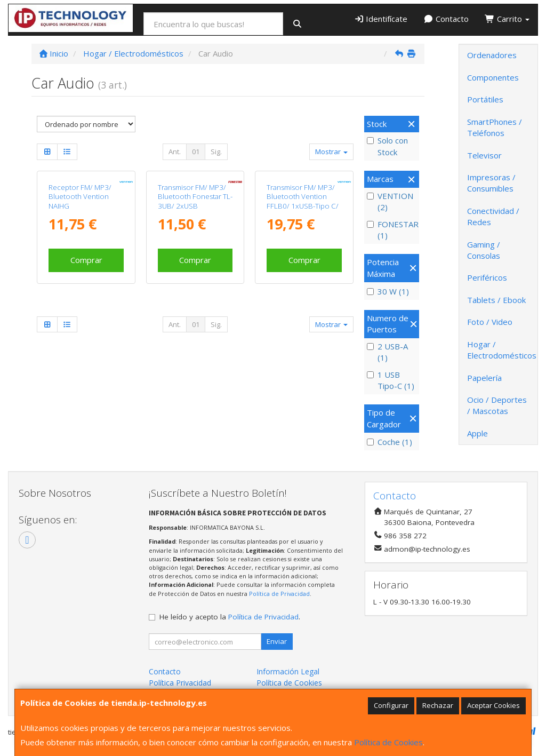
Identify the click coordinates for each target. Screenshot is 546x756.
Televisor (484, 155)
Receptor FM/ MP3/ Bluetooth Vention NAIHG (80, 270)
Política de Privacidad (279, 594)
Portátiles (485, 99)
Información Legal (288, 671)
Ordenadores (492, 55)
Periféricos (487, 277)
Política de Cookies (388, 742)
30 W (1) (388, 291)
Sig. (216, 152)
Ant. (175, 152)
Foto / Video (490, 322)
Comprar (86, 333)
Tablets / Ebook (496, 300)
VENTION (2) (390, 201)
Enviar (277, 641)
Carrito (507, 19)
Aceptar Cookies (493, 705)
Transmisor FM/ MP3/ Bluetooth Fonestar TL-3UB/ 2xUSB (195, 270)
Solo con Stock (387, 146)
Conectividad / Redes (493, 216)
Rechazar (438, 705)
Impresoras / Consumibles (491, 183)
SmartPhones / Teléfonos (495, 127)
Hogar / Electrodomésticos (502, 350)
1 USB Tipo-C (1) (391, 380)
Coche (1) (390, 442)
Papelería (484, 378)
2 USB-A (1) (387, 352)
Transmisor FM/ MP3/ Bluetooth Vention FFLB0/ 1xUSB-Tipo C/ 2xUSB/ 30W (303, 275)
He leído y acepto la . (230, 617)
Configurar (391, 705)
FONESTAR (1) (392, 230)
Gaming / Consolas (484, 250)
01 (196, 152)
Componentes (493, 77)
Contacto (446, 19)
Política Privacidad (180, 683)
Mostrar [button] (331, 152)
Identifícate (381, 19)
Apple (477, 433)
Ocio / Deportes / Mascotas (497, 405)
